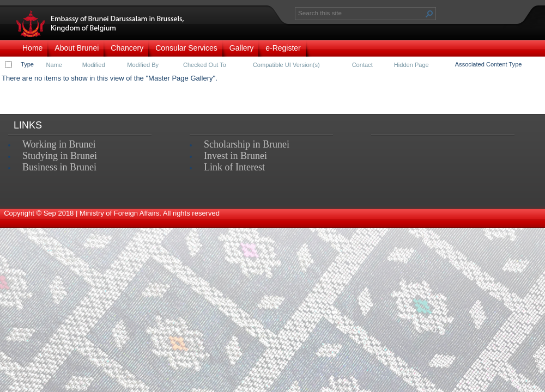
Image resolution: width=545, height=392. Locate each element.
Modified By (143, 65)
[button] (429, 14)
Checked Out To (205, 65)
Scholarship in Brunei (247, 144)
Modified (94, 65)
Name (54, 65)
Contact (362, 65)
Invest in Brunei (235, 156)
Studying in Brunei (60, 156)
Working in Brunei (59, 144)
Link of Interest (234, 167)
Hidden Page (411, 65)
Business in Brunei (59, 167)
